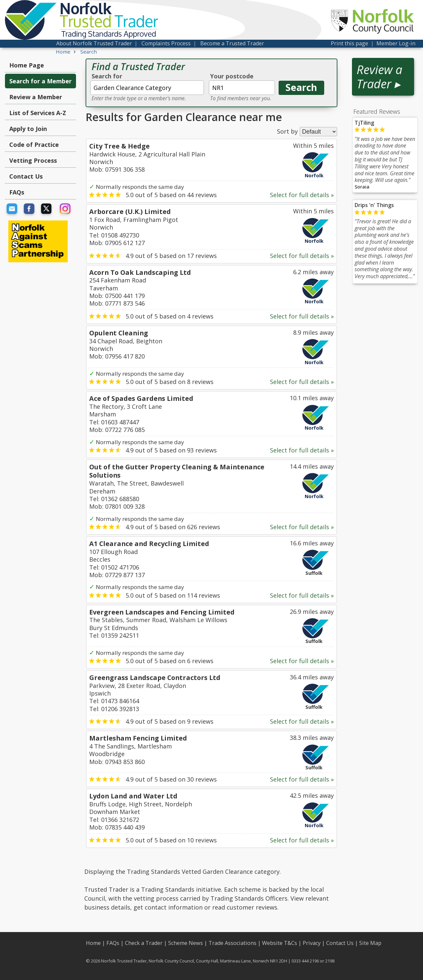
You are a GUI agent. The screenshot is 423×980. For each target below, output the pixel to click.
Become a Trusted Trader (232, 43)
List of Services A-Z (38, 113)
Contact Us (26, 176)
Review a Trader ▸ (379, 77)
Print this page (349, 43)
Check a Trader (144, 943)
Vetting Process (33, 160)
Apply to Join (28, 129)
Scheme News (186, 943)
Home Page (27, 65)
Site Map (370, 943)
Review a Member (36, 97)
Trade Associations (232, 943)
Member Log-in (396, 43)
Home (93, 943)
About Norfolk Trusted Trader (94, 43)
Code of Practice (34, 145)
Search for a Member (40, 81)
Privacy (312, 943)
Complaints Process (166, 43)
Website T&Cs (280, 943)
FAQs (17, 192)
